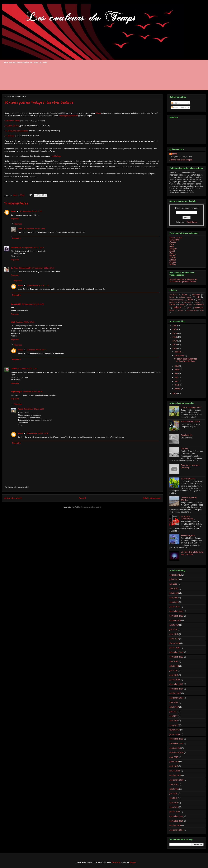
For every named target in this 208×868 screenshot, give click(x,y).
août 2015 (174, 784)
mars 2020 (174, 602)
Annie (20, 409)
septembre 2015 (176, 780)
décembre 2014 (176, 816)
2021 (175, 326)
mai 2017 (173, 716)
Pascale (173, 242)
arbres (185, 295)
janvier (178, 389)
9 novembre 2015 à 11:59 (34, 409)
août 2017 (174, 702)
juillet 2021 (174, 579)
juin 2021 (173, 584)
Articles (175, 103)
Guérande (187, 302)
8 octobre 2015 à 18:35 (25, 322)
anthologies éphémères (69, 116)
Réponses (18, 224)
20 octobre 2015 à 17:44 (27, 368)
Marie (13, 211)
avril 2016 (174, 766)
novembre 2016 (176, 743)
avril (177, 381)
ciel (198, 297)
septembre (180, 356)
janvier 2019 (175, 648)
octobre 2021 (175, 575)
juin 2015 (173, 794)
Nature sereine (176, 238)
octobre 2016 (175, 748)
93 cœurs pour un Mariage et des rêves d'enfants (186, 360)
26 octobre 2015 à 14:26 (33, 392)
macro (182, 304)
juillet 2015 (174, 789)
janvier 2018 (175, 680)
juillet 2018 (174, 666)
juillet (177, 370)
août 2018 (174, 661)
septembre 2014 (176, 830)
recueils (180, 310)
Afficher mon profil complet (181, 160)
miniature (200, 304)
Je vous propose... (189, 479)
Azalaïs (173, 260)
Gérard (173, 255)
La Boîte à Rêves (12, 126)
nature (177, 307)
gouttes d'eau (175, 302)
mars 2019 (174, 639)
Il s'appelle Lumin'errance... (188, 518)
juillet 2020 (174, 593)
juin (177, 373)
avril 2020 (174, 598)
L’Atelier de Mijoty (12, 121)
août (177, 366)
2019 (175, 333)
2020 (175, 329)
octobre (178, 352)
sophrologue (17, 392)
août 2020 (174, 588)
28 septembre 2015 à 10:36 (33, 304)
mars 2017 (174, 725)
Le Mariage (10, 136)
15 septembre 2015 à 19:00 (34, 229)
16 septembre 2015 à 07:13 (43, 268)
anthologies (173, 295)
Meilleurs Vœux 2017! (190, 422)
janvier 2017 (175, 734)
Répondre (15, 219)
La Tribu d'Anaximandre (21, 268)
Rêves (98, 113)
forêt (199, 300)
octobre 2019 (175, 620)
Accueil (82, 498)
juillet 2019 (174, 625)
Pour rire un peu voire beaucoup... (190, 466)
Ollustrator (116, 862)
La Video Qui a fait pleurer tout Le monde (192, 553)
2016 (175, 345)
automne (196, 295)
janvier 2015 (175, 812)
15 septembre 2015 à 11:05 (31, 211)
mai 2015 (173, 798)
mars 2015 (174, 807)
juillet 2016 (174, 762)
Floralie (173, 258)
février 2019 (175, 643)
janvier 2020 (175, 607)
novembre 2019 (176, 616)
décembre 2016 (176, 739)
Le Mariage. (57, 156)
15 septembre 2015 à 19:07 (33, 247)
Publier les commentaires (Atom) (88, 507)
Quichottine (16, 247)
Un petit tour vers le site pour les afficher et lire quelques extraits (183, 280)
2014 (175, 393)
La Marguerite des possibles (17, 131)
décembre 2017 (176, 684)
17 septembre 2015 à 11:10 (38, 285)
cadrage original (185, 297)
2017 (175, 341)
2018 (175, 337)
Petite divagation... (189, 535)
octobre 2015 (175, 775)
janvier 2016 (175, 771)
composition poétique (177, 300)
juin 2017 (173, 712)
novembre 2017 (176, 689)
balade (172, 297)
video (202, 310)
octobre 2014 (175, 825)
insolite (173, 304)
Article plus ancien (152, 498)
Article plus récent (13, 498)
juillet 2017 (174, 707)
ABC (13, 322)
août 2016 (174, 757)
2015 (175, 348)
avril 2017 (174, 721)
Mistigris (173, 249)
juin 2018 (173, 670)
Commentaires (179, 107)
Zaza (172, 244)
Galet (20, 229)
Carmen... (185, 448)
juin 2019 (173, 629)
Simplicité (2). (187, 435)
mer (191, 305)
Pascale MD (16, 304)
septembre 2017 (176, 698)
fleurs (190, 299)
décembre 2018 (176, 652)
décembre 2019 (176, 611)
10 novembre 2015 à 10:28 (38, 433)
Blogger (133, 862)
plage (189, 308)
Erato (172, 253)
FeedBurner (192, 222)
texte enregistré (191, 310)
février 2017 (175, 730)
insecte (198, 302)
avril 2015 (174, 803)
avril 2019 (174, 634)
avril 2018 (174, 675)
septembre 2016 (176, 753)
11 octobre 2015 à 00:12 (37, 350)
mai (177, 377)
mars (177, 385)
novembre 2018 (176, 657)
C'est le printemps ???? (191, 407)
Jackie (14, 368)
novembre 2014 (176, 821)
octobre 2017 (175, 693)
